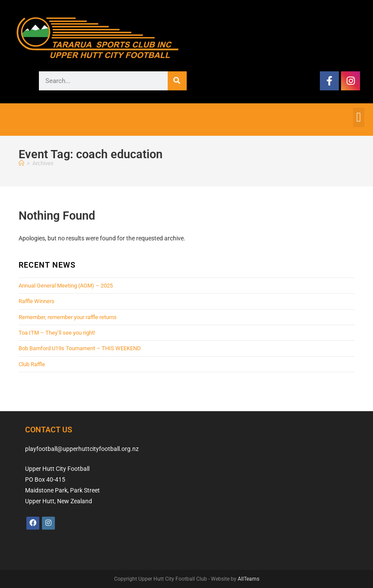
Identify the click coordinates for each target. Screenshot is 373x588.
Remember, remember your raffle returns (68, 317)
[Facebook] (33, 523)
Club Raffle (32, 364)
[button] (359, 117)
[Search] (177, 81)
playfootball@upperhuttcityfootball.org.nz (82, 449)
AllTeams (249, 579)
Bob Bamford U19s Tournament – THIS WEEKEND (80, 348)
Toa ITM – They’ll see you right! (57, 333)
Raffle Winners (37, 301)
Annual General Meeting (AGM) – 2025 (66, 286)
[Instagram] (48, 523)
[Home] (21, 163)
